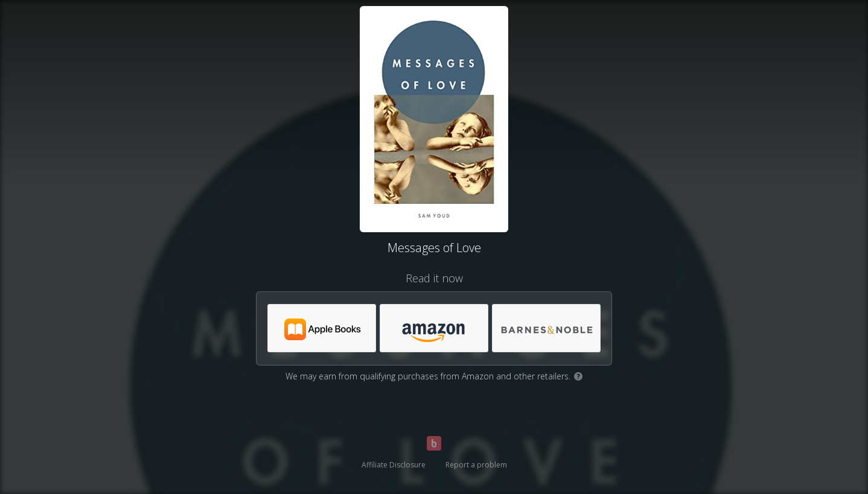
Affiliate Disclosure (394, 465)
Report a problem (476, 465)
